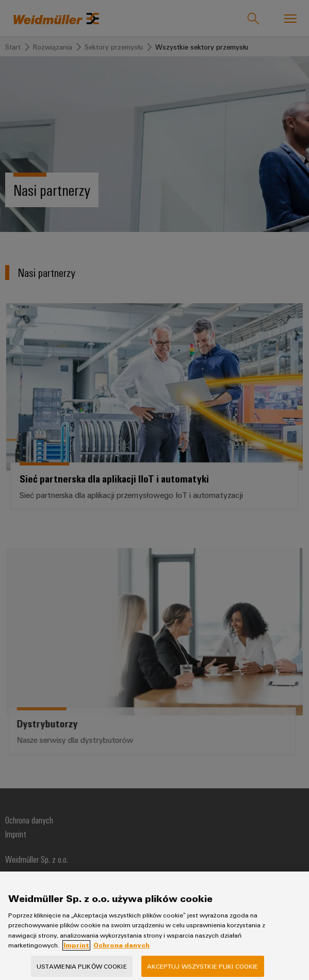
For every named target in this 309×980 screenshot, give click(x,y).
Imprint (76, 953)
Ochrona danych (121, 953)
